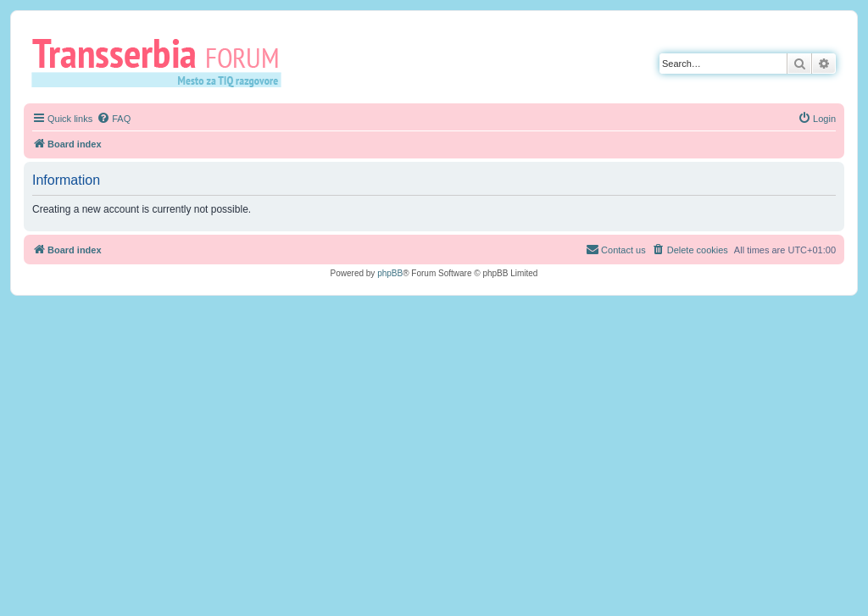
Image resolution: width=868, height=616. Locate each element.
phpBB (390, 273)
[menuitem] (114, 119)
